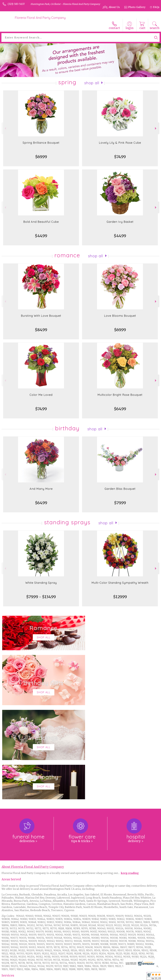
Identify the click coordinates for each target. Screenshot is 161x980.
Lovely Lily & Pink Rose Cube (120, 143)
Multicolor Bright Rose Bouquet (120, 395)
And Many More (41, 489)
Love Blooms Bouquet (120, 316)
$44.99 (41, 236)
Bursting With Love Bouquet (41, 316)
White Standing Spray (41, 583)
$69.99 (41, 157)
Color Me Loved (41, 395)
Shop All (92, 83)
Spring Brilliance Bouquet (41, 143)
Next (156, 128)
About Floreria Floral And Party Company (33, 773)
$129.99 (120, 597)
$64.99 (120, 409)
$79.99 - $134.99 (41, 597)
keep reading (130, 779)
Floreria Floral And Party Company (40, 18)
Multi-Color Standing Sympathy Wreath (120, 583)
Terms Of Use (84, 977)
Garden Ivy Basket (120, 222)
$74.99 (120, 157)
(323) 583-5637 (16, 4)
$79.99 (120, 503)
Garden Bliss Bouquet (120, 489)
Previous (5, 128)
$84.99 (41, 330)
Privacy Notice (104, 977)
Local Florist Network (127, 977)
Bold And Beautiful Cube (41, 222)
